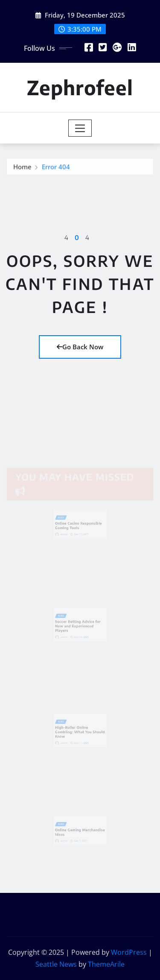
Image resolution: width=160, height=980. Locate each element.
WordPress (129, 952)
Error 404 (56, 168)
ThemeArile (106, 964)
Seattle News (56, 964)
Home (22, 168)
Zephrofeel (80, 87)
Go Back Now (80, 347)
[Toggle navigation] (80, 128)
